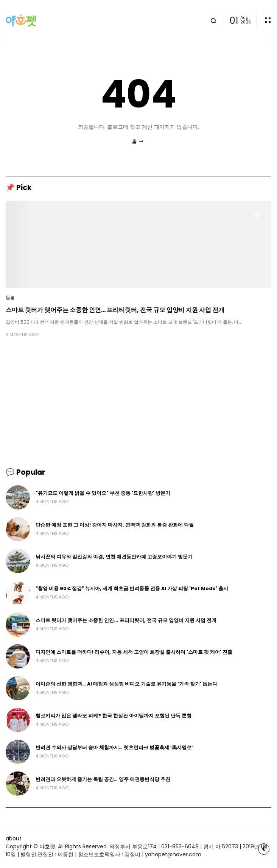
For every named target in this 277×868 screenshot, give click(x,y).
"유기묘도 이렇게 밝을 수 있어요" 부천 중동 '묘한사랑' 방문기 (103, 493)
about (14, 838)
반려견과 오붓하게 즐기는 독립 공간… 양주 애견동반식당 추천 (103, 779)
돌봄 (10, 298)
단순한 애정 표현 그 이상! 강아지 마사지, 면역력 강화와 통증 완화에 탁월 (115, 525)
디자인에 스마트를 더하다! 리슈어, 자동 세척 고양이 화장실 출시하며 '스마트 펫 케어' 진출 (134, 652)
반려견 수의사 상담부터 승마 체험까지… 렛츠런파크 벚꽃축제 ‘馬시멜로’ (114, 747)
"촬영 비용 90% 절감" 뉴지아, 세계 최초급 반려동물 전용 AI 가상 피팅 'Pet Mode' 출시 (132, 588)
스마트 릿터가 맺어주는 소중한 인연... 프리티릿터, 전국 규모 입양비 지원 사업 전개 (115, 310)
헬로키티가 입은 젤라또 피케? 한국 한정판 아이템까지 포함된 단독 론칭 (114, 716)
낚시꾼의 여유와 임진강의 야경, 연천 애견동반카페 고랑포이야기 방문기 (114, 557)
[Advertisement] (138, 402)
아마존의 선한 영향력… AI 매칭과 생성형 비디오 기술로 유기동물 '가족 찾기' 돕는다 (126, 684)
